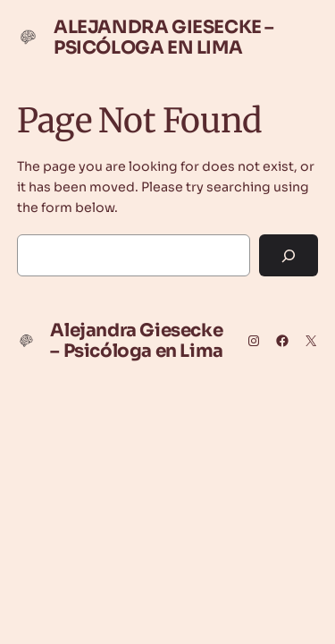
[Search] (289, 255)
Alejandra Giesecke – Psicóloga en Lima (164, 38)
